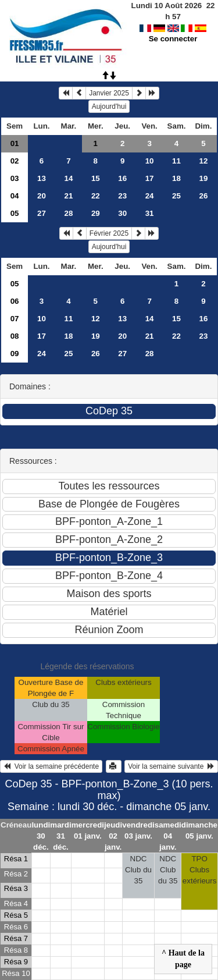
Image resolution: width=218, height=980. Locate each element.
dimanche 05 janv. (199, 830)
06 (15, 301)
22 (96, 196)
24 (150, 196)
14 (68, 178)
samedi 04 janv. (168, 836)
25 (176, 196)
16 (122, 178)
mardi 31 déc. (60, 836)
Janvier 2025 (109, 93)
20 (42, 196)
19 (204, 178)
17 (150, 178)
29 (96, 213)
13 (42, 178)
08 (15, 336)
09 (15, 354)
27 (42, 213)
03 (15, 178)
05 (15, 213)
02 (15, 161)
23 (122, 196)
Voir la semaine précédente (51, 766)
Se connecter (173, 39)
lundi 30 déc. (41, 836)
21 (68, 196)
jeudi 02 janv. (113, 836)
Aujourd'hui (109, 106)
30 (122, 213)
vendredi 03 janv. (138, 830)
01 (15, 143)
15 (96, 178)
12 (204, 161)
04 (15, 196)
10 (150, 161)
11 (176, 161)
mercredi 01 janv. (88, 830)
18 (176, 178)
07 (15, 319)
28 (68, 213)
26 (204, 196)
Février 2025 (109, 233)
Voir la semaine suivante (171, 766)
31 (150, 213)
